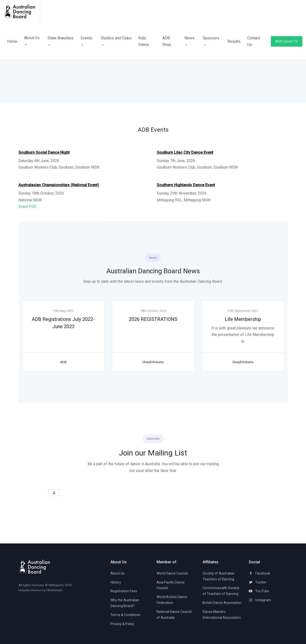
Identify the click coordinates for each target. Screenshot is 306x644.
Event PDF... (28, 207)
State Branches (60, 41)
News (189, 41)
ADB (63, 362)
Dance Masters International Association (222, 615)
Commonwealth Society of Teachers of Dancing (221, 591)
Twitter (258, 582)
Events (86, 41)
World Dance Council (172, 573)
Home (12, 41)
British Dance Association (222, 603)
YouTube (259, 591)
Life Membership (243, 319)
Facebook (259, 573)
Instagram (260, 600)
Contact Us (254, 41)
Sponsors (211, 41)
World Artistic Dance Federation (172, 600)
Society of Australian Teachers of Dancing (219, 576)
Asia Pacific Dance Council (171, 585)
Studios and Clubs (116, 41)
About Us (32, 44)
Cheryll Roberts (153, 362)
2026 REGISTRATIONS (153, 319)
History (116, 582)
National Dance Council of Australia (174, 615)
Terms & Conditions (125, 615)
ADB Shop (167, 41)
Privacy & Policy (122, 624)
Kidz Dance (144, 41)
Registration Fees (124, 591)
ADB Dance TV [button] (287, 41)
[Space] (22, 12)
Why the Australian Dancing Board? (125, 603)
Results (234, 41)
